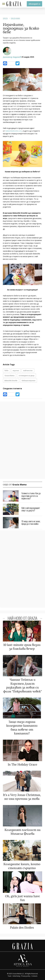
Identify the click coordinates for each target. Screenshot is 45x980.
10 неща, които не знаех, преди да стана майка (31, 523)
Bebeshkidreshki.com (14, 131)
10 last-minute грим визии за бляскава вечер (22, 647)
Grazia (5, 18)
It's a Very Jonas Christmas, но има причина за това (22, 797)
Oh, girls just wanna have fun (22, 898)
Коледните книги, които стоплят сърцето (22, 866)
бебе (6, 370)
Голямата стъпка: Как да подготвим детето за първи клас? (31, 496)
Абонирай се (34, 4)
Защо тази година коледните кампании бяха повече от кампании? (22, 728)
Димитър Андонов (12, 57)
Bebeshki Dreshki (11, 381)
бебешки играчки (28, 381)
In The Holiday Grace (22, 764)
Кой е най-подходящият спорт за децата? (31, 509)
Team (10, 976)
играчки (16, 370)
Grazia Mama (15, 18)
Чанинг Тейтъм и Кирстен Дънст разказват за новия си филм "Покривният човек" (22, 685)
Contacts (34, 976)
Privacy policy (26, 976)
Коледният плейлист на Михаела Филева (22, 832)
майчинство (28, 370)
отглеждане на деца (27, 375)
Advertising (16, 976)
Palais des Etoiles (22, 928)
